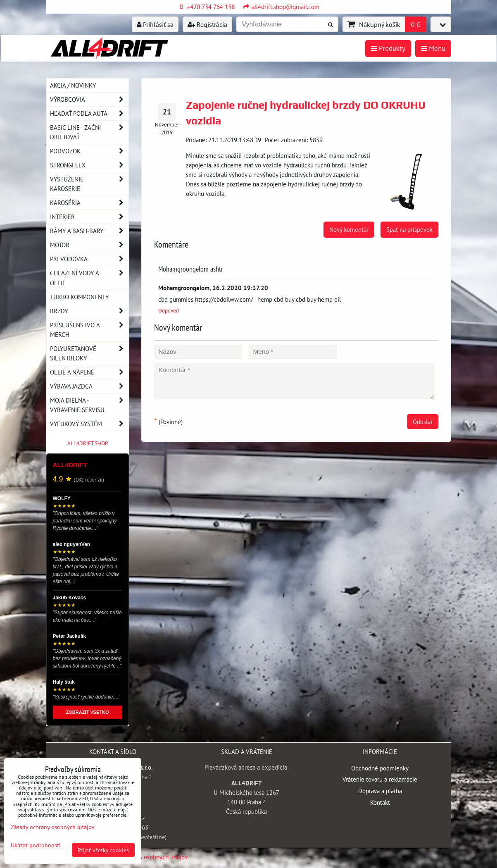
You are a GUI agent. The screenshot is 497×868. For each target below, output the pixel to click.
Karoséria (89, 203)
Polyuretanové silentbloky (89, 353)
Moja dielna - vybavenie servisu (89, 405)
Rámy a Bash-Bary (89, 231)
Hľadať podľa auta (89, 113)
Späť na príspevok (409, 229)
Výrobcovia (89, 99)
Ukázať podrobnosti (36, 845)
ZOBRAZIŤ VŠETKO (88, 712)
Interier (89, 217)
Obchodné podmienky (380, 768)
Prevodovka (89, 259)
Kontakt (380, 802)
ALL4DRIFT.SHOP (88, 443)
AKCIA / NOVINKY (73, 85)
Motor (89, 245)
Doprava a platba (380, 791)
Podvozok (89, 151)
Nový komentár (349, 229)
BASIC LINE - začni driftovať (89, 132)
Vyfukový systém (89, 424)
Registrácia (207, 24)
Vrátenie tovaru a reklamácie (380, 779)
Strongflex (89, 165)
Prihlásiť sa (155, 24)
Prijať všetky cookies (103, 850)
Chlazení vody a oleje (89, 278)
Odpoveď (169, 311)
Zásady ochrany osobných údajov (145, 857)
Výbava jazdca (89, 386)
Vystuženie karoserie (89, 184)
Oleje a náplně (89, 372)
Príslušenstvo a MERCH (89, 330)
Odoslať (423, 422)
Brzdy (89, 311)
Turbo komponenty (79, 297)
